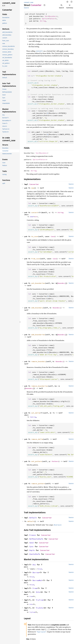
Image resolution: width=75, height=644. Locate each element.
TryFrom (40, 600)
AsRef (32, 217)
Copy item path (44, 5)
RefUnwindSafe (36, 539)
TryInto (40, 608)
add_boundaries (38, 335)
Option (45, 19)
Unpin (32, 550)
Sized (40, 569)
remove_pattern (38, 484)
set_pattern (37, 461)
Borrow (36, 572)
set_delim (36, 413)
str (36, 217)
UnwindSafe (35, 554)
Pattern (52, 19)
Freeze (33, 535)
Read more (58, 525)
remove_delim (37, 439)
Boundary (53, 16)
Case (53, 236)
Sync (31, 546)
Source (26, 8)
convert (35, 212)
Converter (34, 184)
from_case (36, 259)
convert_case (29, 2)
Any (34, 565)
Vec (46, 16)
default (31, 521)
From (35, 588)
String (43, 21)
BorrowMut (37, 580)
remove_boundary (39, 361)
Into (38, 592)
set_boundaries (38, 283)
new (33, 188)
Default (33, 518)
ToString (33, 417)
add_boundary (37, 308)
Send (31, 543)
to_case (35, 236)
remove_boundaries (40, 386)
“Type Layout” (41, 632)
